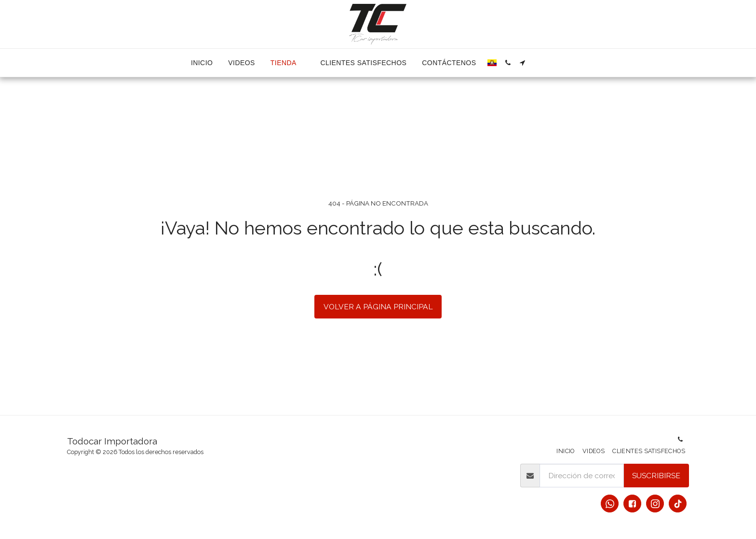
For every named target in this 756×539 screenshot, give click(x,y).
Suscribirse (656, 476)
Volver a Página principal (378, 307)
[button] (508, 63)
